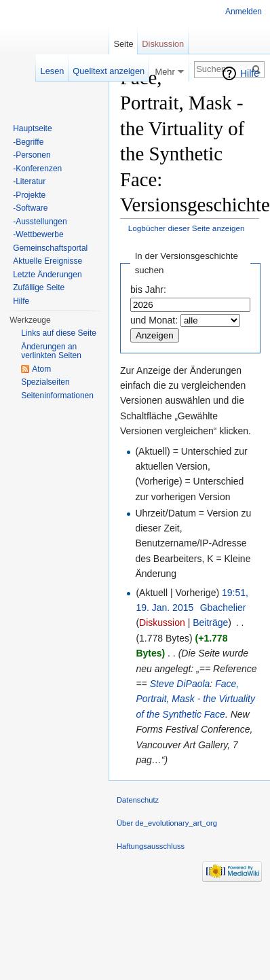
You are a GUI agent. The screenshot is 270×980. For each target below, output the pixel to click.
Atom (41, 369)
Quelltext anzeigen (109, 71)
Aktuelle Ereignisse (47, 261)
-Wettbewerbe (38, 234)
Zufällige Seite (39, 287)
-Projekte (29, 195)
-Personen (32, 155)
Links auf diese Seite (59, 333)
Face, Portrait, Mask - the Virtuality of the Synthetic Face (195, 699)
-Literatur (29, 181)
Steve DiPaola (180, 684)
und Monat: (154, 320)
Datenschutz (138, 800)
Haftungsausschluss (151, 846)
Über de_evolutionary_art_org (167, 823)
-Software (30, 208)
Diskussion (162, 623)
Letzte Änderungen (47, 275)
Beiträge (210, 623)
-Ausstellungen (40, 222)
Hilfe (250, 73)
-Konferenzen (37, 169)
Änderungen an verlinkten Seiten (51, 351)
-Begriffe (28, 142)
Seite (123, 44)
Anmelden (244, 12)
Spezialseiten (45, 382)
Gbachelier (223, 608)
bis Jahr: (148, 290)
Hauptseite (32, 128)
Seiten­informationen (57, 396)
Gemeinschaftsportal (50, 248)
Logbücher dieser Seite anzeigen (187, 228)
